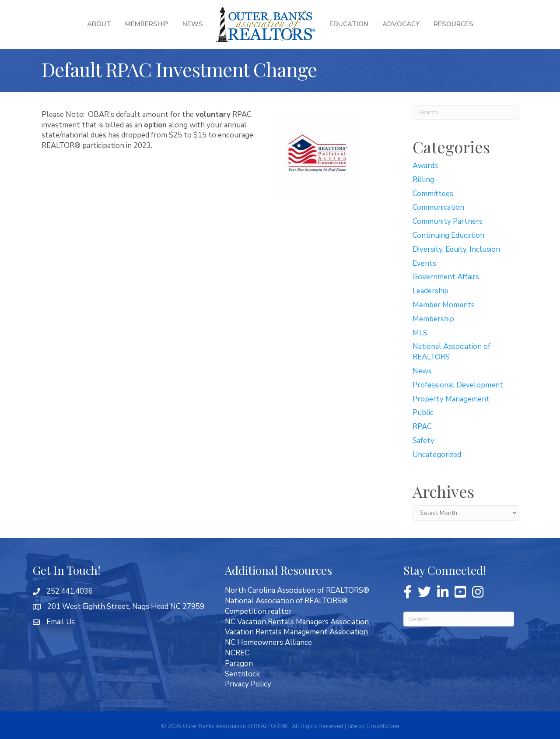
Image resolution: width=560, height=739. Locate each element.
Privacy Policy (248, 684)
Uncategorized (437, 455)
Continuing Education (448, 235)
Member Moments (444, 305)
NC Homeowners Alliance (268, 642)
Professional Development (458, 385)
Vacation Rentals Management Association (296, 632)
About (99, 24)
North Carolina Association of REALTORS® (297, 590)
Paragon (239, 663)
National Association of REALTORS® (286, 601)
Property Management (451, 399)
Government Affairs (446, 277)
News (193, 24)
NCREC (237, 653)
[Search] (466, 113)
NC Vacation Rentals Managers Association (297, 622)
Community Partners (448, 221)
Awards (425, 166)
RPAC (422, 427)
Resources (453, 24)
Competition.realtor (258, 611)
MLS (420, 333)
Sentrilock (242, 674)
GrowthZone (383, 726)
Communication (438, 207)
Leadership (430, 291)
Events (424, 263)
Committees (433, 194)
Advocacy (401, 24)
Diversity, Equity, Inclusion (456, 249)
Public (423, 413)
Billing (423, 180)
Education (349, 24)
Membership (147, 24)
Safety (423, 441)
